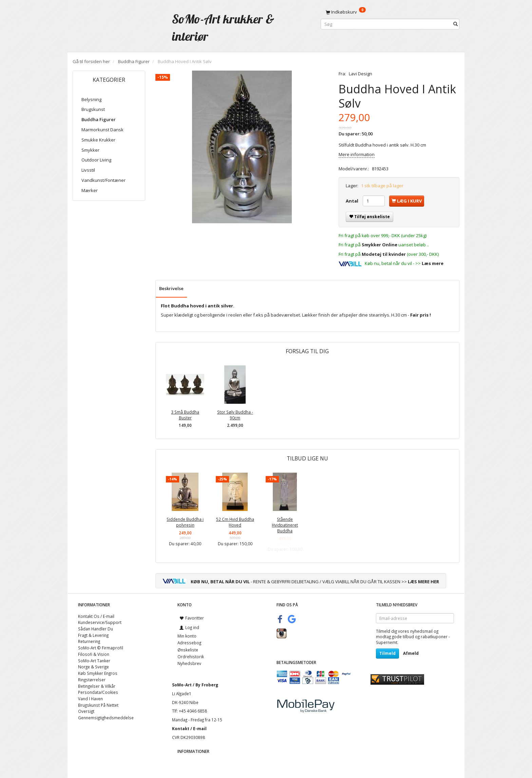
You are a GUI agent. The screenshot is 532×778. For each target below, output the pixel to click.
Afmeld (411, 653)
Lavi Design (360, 74)
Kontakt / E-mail (189, 728)
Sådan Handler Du (96, 629)
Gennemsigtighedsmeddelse (106, 718)
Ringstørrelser (92, 680)
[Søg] (455, 24)
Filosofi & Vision (94, 654)
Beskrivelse (171, 288)
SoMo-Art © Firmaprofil (101, 648)
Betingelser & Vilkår (97, 686)
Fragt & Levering (93, 635)
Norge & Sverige (93, 667)
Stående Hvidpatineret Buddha (285, 525)
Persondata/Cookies (98, 692)
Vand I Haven (90, 699)
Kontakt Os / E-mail (96, 616)
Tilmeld (387, 653)
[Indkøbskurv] (390, 12)
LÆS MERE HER (423, 582)
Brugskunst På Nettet (98, 705)
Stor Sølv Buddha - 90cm (235, 415)
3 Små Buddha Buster (185, 415)
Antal (353, 201)
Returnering (89, 641)
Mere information (357, 154)
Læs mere (433, 263)
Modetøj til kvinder (384, 254)
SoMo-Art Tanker (94, 661)
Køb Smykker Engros (98, 673)
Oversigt (86, 711)
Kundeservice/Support (100, 622)
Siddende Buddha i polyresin (185, 522)
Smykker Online (379, 245)
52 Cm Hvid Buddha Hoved (235, 522)
